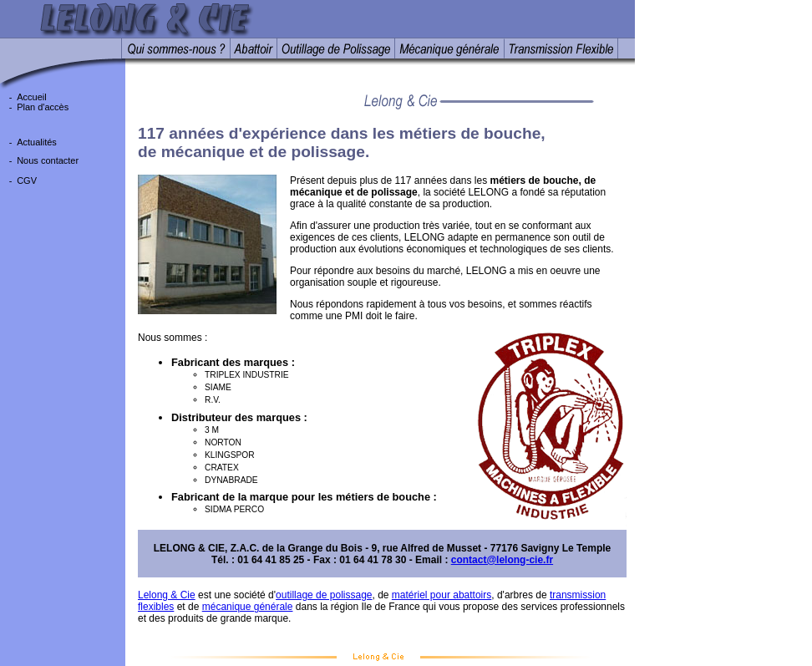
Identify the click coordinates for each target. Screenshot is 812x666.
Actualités (37, 142)
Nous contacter (48, 160)
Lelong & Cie (167, 595)
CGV (27, 180)
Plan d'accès (43, 107)
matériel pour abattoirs (442, 595)
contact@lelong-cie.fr (502, 560)
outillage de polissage (324, 595)
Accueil (31, 97)
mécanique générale (248, 607)
